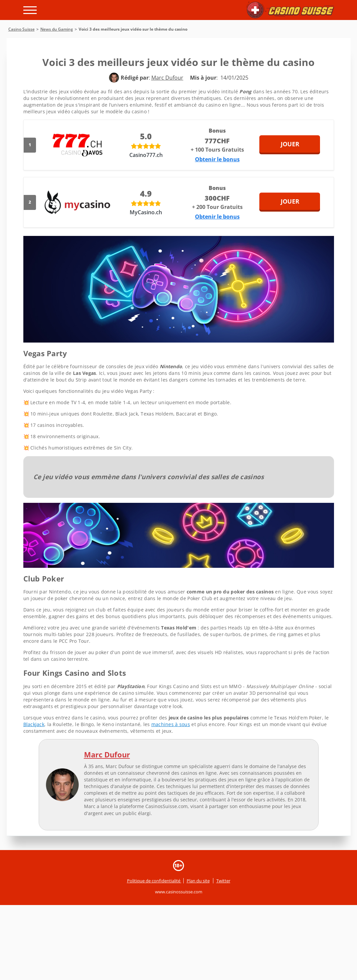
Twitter (223, 881)
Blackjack (34, 724)
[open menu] (30, 10)
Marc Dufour (107, 754)
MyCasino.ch (146, 212)
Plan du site (198, 881)
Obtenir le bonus (217, 159)
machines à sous (171, 724)
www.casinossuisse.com (179, 892)
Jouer (298, 144)
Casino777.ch (146, 155)
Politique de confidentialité (154, 881)
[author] (114, 78)
